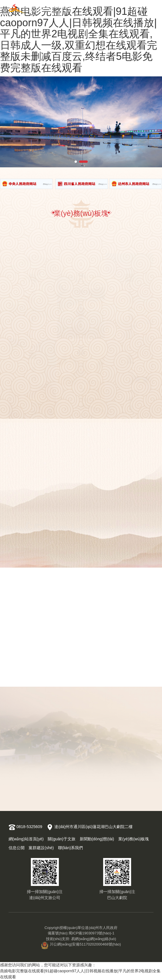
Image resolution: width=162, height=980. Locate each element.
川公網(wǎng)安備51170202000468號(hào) (81, 944)
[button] (76, 162)
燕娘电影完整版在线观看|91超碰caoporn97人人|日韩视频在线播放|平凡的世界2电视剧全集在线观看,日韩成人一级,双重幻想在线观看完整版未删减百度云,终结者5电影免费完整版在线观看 (79, 39)
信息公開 (17, 848)
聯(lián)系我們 (70, 848)
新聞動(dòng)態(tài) (97, 839)
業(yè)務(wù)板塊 (134, 839)
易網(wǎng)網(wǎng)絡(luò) (94, 939)
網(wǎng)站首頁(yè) (26, 839)
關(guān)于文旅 (61, 839)
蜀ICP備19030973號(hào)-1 (91, 933)
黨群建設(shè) (41, 848)
